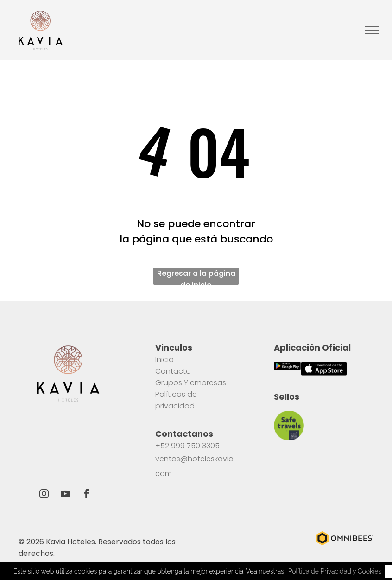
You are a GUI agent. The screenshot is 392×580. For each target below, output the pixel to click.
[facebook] (87, 495)
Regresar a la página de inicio (196, 276)
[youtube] (65, 495)
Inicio (164, 360)
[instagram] (44, 495)
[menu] (372, 30)
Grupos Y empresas (191, 383)
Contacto (173, 371)
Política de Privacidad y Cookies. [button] (335, 571)
